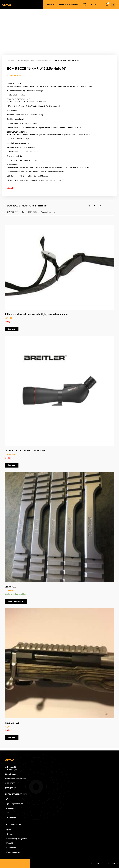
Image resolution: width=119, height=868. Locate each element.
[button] (113, 5)
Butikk (51, 4)
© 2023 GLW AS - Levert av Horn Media (104, 864)
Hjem (41, 4)
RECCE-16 (50, 61)
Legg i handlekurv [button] (16, 601)
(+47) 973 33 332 (12, 783)
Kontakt (94, 4)
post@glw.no (10, 788)
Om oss (85, 4)
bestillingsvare (50, 212)
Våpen (13, 61)
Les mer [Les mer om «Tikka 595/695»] (12, 738)
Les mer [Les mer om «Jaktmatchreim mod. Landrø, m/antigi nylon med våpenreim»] (12, 329)
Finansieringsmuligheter (69, 4)
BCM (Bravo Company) (39, 61)
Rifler (18, 61)
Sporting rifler (26, 61)
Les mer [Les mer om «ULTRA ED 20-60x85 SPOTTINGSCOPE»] (12, 465)
